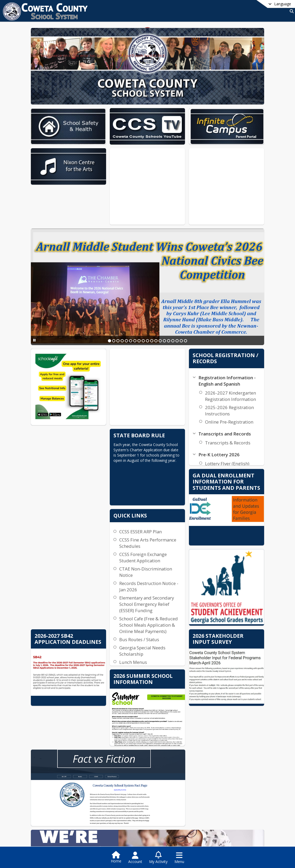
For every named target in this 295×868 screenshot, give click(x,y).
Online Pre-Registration (237, 388)
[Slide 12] (174, 306)
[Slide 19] (204, 306)
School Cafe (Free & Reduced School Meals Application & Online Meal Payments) (188, 577)
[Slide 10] (166, 306)
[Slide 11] (170, 306)
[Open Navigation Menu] (179, 858)
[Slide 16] (191, 306)
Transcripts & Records (236, 409)
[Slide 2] (132, 306)
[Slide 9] (161, 306)
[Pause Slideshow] (59, 306)
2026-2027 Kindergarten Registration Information (239, 362)
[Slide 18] (199, 306)
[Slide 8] (157, 306)
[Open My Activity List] (158, 858)
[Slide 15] (187, 306)
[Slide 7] (153, 306)
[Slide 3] (136, 306)
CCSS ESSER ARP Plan (182, 480)
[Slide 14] (183, 306)
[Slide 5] (145, 306)
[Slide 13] (178, 306)
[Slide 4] (140, 306)
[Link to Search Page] (291, 11)
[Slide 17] (195, 306)
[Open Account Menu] (135, 858)
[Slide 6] (149, 306)
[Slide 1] (128, 306)
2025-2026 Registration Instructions (238, 377)
